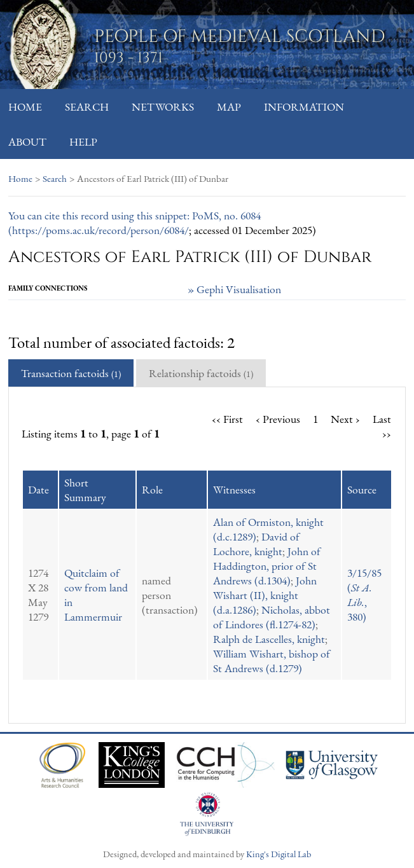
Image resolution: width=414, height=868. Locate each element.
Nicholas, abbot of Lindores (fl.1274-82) (272, 617)
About (27, 141)
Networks (163, 107)
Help (83, 141)
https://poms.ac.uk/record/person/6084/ (100, 230)
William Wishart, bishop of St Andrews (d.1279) (272, 661)
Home (25, 107)
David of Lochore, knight (256, 544)
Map (229, 107)
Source (362, 489)
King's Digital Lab (279, 854)
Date (38, 489)
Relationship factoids (201, 373)
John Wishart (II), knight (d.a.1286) (265, 595)
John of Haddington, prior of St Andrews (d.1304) (267, 566)
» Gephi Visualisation (234, 289)
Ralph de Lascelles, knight (269, 639)
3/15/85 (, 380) (364, 595)
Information (304, 107)
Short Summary (85, 490)
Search (87, 107)
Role (152, 489)
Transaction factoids (71, 373)
